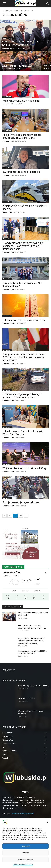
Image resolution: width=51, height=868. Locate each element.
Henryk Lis (6, 104)
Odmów (26, 853)
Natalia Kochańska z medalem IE (21, 101)
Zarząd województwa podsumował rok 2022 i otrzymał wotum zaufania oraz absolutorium (24, 357)
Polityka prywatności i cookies (23, 865)
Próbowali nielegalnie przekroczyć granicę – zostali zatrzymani (22, 396)
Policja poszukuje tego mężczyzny (22, 502)
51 (10, 516)
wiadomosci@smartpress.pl (23, 813)
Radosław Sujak (8, 141)
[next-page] (26, 516)
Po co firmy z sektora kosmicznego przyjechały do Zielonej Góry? (22, 136)
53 (21, 516)
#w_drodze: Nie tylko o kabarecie (21, 172)
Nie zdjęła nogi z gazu (27, 698)
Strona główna (7, 10)
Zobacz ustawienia (26, 859)
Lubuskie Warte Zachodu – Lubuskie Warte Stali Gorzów (23, 433)
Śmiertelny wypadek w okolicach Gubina (33, 686)
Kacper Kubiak (7, 212)
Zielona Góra (8, 38)
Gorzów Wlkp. (7, 427)
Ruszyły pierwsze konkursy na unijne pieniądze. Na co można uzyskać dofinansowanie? (23, 246)
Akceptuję (26, 846)
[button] (47, 822)
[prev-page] (4, 516)
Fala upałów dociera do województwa (24, 320)
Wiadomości (18, 10)
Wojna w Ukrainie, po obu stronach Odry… (25, 468)
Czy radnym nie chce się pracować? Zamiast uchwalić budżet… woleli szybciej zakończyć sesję (32, 641)
